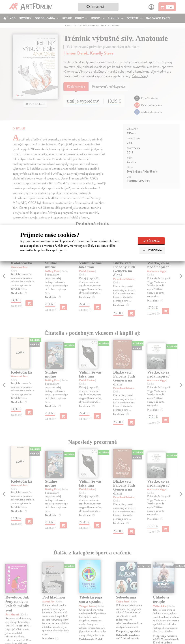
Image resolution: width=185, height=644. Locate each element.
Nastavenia (152, 250)
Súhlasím (151, 241)
